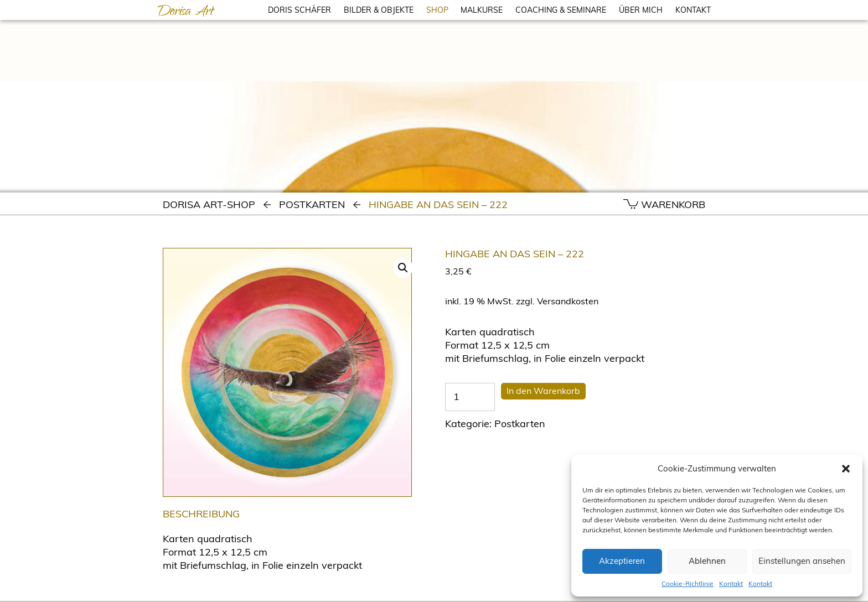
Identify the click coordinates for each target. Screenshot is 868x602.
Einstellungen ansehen (802, 561)
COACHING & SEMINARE (561, 10)
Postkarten (312, 204)
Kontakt (731, 583)
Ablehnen (707, 561)
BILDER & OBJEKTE (379, 10)
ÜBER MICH (641, 10)
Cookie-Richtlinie (688, 583)
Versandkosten (568, 301)
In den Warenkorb (543, 391)
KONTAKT (693, 10)
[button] (846, 469)
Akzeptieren (622, 561)
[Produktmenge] (470, 397)
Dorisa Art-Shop (209, 204)
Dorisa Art (185, 13)
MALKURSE (482, 10)
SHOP (437, 10)
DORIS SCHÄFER (299, 10)
